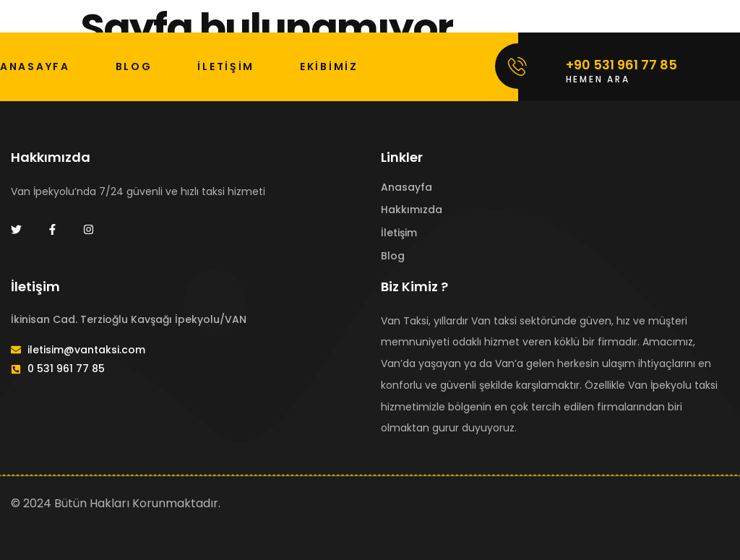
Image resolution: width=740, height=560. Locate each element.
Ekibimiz (329, 66)
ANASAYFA (35, 66)
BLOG (134, 66)
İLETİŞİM (226, 66)
